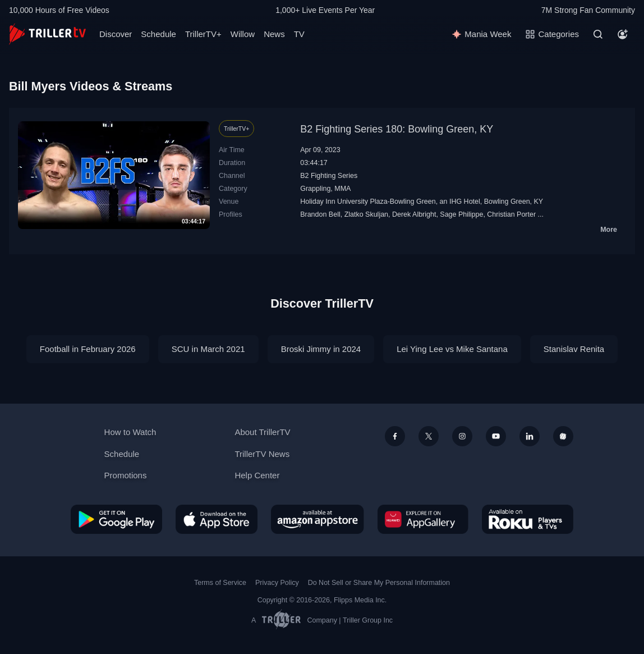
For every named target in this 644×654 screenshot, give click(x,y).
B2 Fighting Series (329, 176)
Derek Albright (414, 214)
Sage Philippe (461, 214)
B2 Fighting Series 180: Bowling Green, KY (397, 129)
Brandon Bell (320, 214)
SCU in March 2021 (208, 349)
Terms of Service (220, 583)
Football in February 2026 (88, 349)
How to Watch (130, 432)
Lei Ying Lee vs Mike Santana (452, 349)
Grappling (315, 189)
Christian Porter (511, 214)
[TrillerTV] (47, 34)
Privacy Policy (277, 583)
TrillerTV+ (203, 34)
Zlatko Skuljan (366, 214)
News (274, 34)
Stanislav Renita (574, 349)
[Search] (598, 34)
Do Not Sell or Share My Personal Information (379, 583)
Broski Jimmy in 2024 (321, 349)
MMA (342, 189)
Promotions (126, 475)
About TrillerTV (262, 432)
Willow (243, 34)
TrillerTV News (262, 454)
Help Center (257, 475)
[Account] (623, 34)
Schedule (158, 34)
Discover (116, 34)
